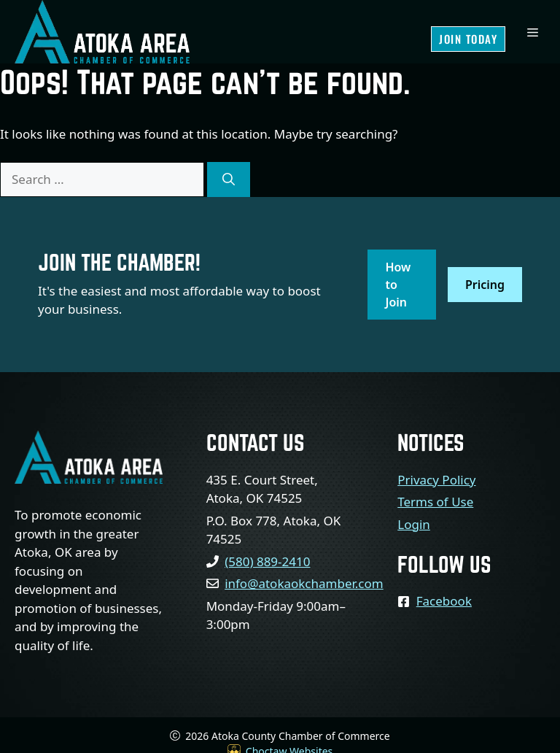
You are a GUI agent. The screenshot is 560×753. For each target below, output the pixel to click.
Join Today (468, 39)
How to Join (398, 285)
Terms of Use (435, 502)
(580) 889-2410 (267, 561)
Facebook (444, 601)
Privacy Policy (436, 480)
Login (414, 524)
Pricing (485, 285)
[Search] (229, 179)
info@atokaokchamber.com (304, 583)
